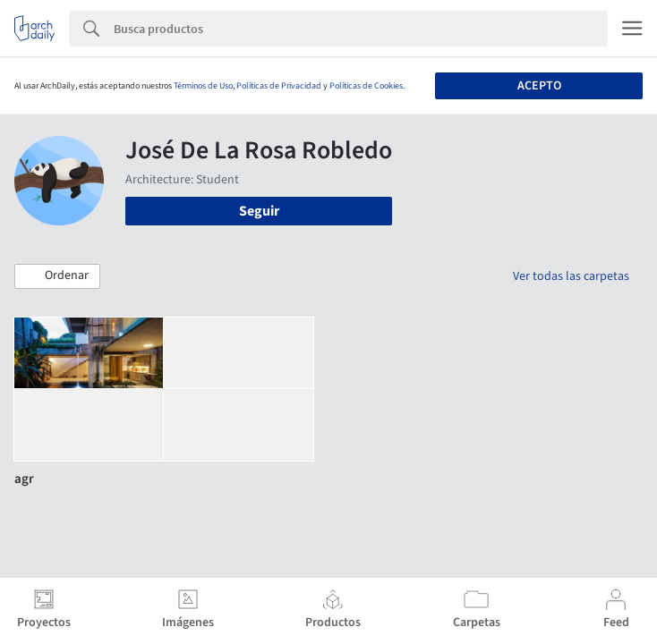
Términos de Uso (203, 86)
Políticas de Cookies (366, 86)
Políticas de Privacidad (279, 86)
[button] (57, 276)
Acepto (539, 86)
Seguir (259, 211)
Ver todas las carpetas (571, 276)
